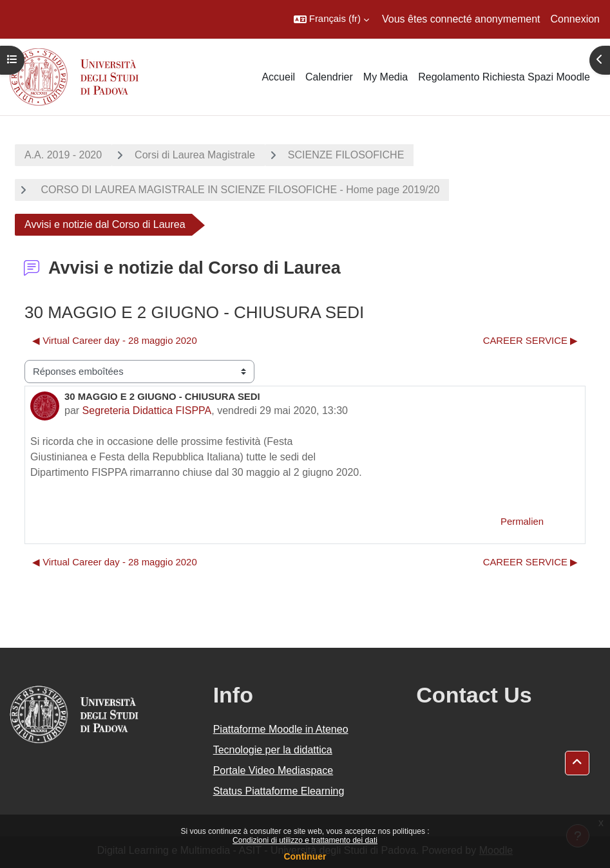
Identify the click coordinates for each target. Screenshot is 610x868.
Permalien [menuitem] (522, 522)
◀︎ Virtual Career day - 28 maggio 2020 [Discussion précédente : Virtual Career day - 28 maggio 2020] (115, 341)
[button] (331, 19)
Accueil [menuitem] (278, 77)
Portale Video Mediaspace (273, 770)
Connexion (576, 19)
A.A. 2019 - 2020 (63, 155)
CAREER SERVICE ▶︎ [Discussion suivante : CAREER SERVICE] (530, 341)
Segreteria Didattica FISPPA (147, 410)
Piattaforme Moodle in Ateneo (281, 729)
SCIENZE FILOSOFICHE (346, 155)
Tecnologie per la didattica (273, 750)
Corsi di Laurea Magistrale (195, 155)
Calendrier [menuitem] (329, 77)
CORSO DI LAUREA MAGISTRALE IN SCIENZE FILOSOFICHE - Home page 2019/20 (239, 190)
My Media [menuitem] (386, 77)
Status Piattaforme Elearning (279, 791)
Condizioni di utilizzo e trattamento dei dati (305, 840)
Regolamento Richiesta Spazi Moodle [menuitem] (504, 77)
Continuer (305, 856)
